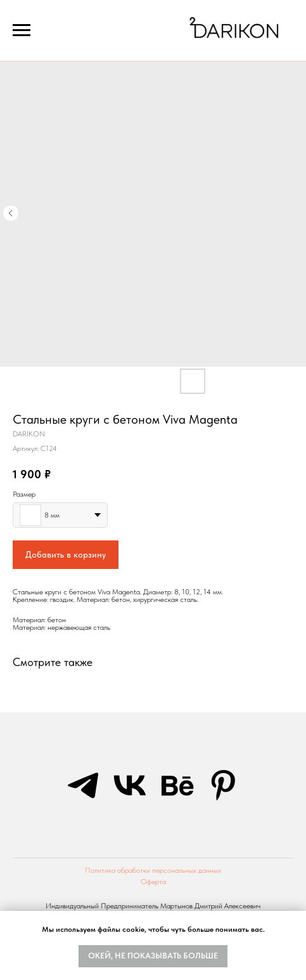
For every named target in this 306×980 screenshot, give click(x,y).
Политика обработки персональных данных (153, 870)
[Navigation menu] (22, 30)
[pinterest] (224, 785)
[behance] (177, 785)
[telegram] (83, 785)
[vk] (130, 785)
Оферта (153, 882)
